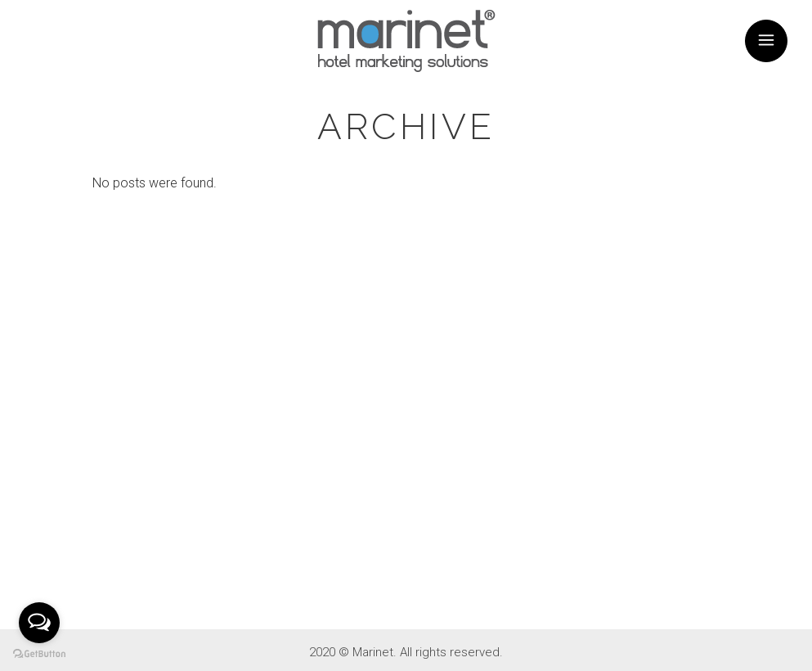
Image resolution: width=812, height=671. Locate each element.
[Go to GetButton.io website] (39, 654)
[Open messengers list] (39, 623)
